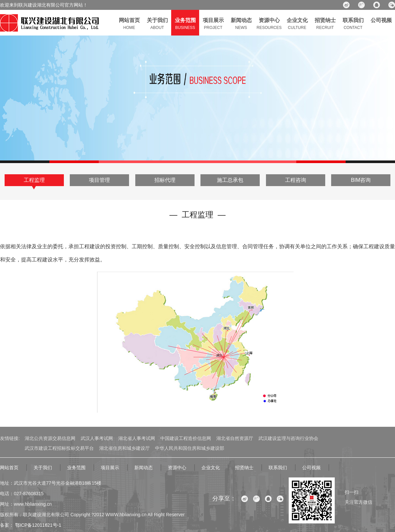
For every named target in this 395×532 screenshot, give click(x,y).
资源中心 (177, 468)
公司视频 (311, 468)
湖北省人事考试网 (137, 438)
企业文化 (211, 468)
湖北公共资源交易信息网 (50, 438)
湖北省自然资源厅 (235, 438)
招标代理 (165, 180)
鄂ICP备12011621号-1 (38, 525)
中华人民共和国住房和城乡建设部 (190, 448)
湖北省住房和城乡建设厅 (124, 448)
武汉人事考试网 (97, 438)
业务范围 (76, 468)
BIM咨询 (361, 180)
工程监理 (34, 180)
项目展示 (110, 468)
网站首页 (9, 468)
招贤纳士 (244, 468)
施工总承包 (230, 180)
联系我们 (278, 468)
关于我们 (43, 468)
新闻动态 (144, 468)
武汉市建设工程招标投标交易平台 (59, 448)
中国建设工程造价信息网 (186, 438)
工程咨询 (296, 180)
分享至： (224, 499)
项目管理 (99, 180)
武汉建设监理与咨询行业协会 (288, 438)
